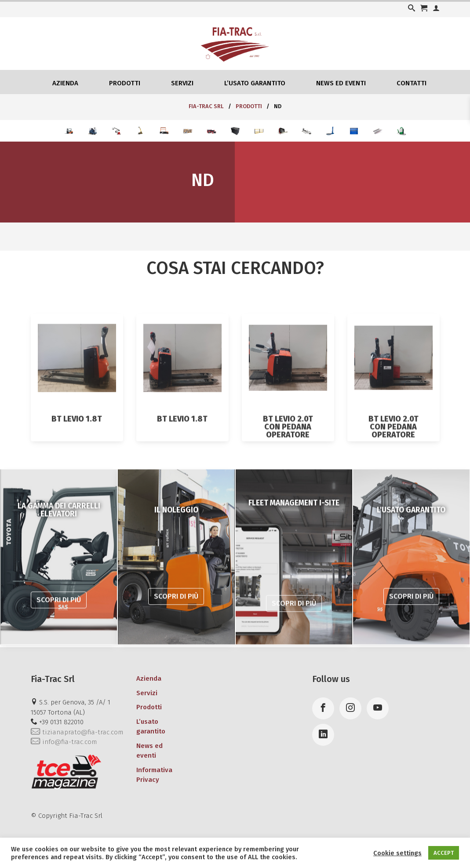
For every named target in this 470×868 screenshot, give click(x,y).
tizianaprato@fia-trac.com (77, 732)
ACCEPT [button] (444, 853)
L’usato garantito (255, 83)
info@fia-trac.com (64, 742)
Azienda (65, 83)
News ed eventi (341, 83)
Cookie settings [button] (397, 853)
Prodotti (125, 83)
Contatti (412, 83)
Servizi (182, 83)
